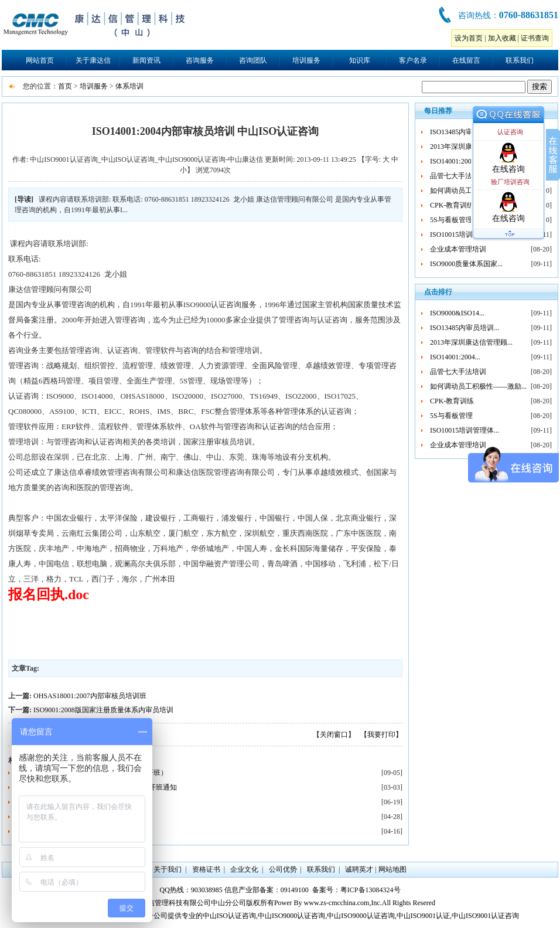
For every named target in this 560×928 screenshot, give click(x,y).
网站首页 (40, 60)
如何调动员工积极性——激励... (478, 386)
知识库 (360, 60)
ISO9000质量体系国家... (466, 264)
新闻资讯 (146, 60)
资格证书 (206, 869)
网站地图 (392, 869)
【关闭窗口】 (334, 735)
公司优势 (283, 869)
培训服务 (306, 60)
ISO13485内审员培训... (465, 132)
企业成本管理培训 (458, 249)
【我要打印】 (381, 735)
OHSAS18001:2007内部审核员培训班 (90, 696)
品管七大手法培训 (458, 176)
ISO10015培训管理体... (465, 234)
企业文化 (244, 869)
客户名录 (413, 60)
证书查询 (535, 38)
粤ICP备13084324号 (371, 890)
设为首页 (469, 38)
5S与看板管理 (451, 220)
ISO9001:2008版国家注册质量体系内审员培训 (103, 710)
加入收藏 (502, 38)
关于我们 (168, 869)
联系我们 (520, 60)
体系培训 (129, 86)
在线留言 (466, 60)
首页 (65, 86)
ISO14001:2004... (455, 161)
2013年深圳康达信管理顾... (471, 342)
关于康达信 (93, 60)
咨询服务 (200, 60)
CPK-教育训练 (452, 205)
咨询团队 (253, 60)
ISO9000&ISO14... (457, 313)
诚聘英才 (359, 869)
